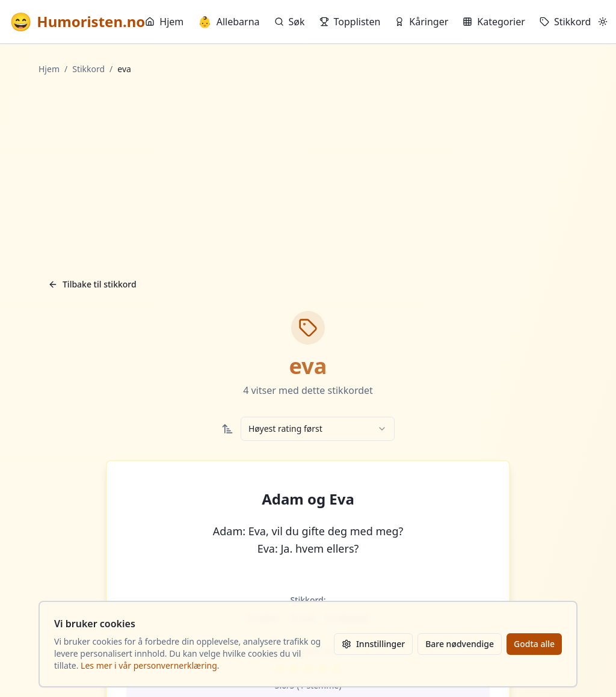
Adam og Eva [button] (308, 499)
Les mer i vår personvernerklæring (149, 665)
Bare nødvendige (460, 644)
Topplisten (350, 22)
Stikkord (565, 22)
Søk (290, 22)
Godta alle (534, 644)
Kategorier (494, 22)
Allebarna (229, 22)
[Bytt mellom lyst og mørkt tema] (603, 22)
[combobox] (318, 429)
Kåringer (421, 22)
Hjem (164, 22)
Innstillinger (373, 644)
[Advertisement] (308, 174)
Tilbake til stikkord (92, 284)
